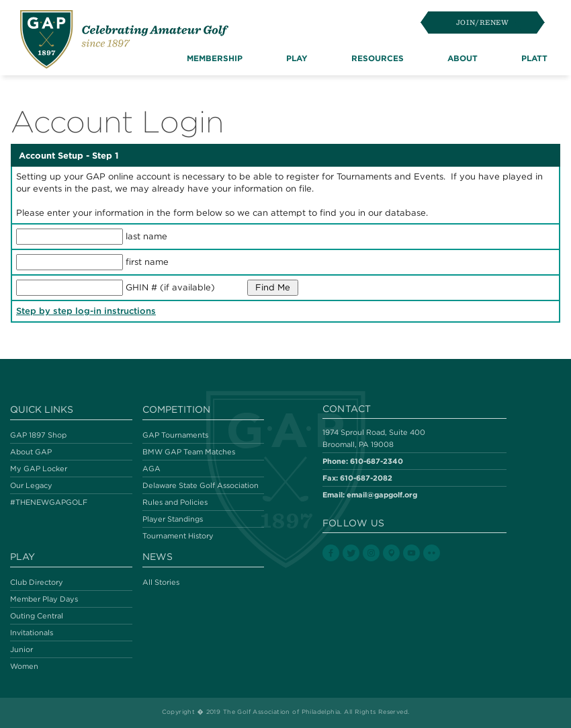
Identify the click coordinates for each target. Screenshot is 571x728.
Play (23, 557)
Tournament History (178, 536)
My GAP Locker (39, 469)
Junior (21, 649)
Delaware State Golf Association (201, 485)
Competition (176, 409)
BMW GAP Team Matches (189, 452)
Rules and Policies (175, 502)
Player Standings (173, 519)
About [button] (463, 58)
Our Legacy (31, 485)
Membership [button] (215, 58)
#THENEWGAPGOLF (49, 502)
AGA (151, 469)
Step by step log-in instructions (86, 311)
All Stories (161, 582)
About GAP (31, 452)
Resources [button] (378, 58)
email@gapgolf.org (382, 494)
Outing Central (37, 616)
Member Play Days (44, 599)
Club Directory (37, 582)
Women (24, 666)
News (158, 557)
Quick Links (42, 409)
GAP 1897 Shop (38, 435)
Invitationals (32, 633)
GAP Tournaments (175, 435)
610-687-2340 (377, 461)
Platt (534, 58)
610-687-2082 (366, 478)
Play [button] (297, 58)
